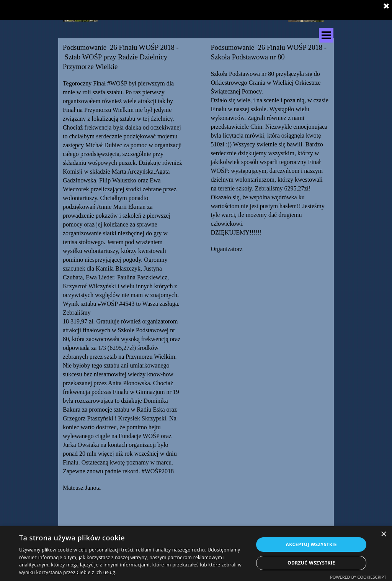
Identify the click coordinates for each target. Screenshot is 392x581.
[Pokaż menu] (326, 35)
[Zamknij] (386, 7)
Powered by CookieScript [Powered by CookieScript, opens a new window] (358, 577)
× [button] (383, 534)
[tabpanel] (123, 283)
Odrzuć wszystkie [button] (311, 563)
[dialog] (196, 554)
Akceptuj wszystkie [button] (311, 544)
